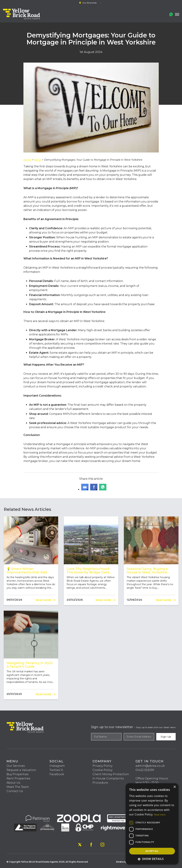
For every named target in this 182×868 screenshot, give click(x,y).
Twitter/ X (56, 770)
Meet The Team (18, 787)
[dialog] (152, 824)
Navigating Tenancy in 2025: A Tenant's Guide (30, 665)
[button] (152, 859)
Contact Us (15, 791)
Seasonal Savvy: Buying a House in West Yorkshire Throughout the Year (147, 571)
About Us (13, 783)
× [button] (175, 787)
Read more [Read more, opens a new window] (160, 815)
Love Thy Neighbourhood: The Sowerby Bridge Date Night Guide (88, 571)
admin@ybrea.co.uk (150, 766)
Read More (45, 600)
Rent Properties (18, 778)
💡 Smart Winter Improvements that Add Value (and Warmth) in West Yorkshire (30, 571)
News (38, 160)
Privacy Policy (102, 766)
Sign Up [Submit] (166, 737)
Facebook (57, 774)
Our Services (16, 766)
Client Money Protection (111, 774)
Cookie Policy (102, 770)
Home (27, 160)
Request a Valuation (21, 770)
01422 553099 (145, 770)
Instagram (57, 766)
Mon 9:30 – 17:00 (147, 783)
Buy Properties (17, 774)
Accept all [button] (152, 851)
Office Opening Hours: (152, 778)
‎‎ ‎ (136, 774)
